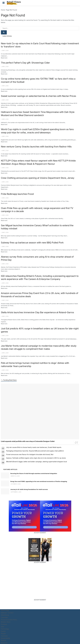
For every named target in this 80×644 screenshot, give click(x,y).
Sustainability (6, 638)
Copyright (4, 617)
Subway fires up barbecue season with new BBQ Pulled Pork (32, 243)
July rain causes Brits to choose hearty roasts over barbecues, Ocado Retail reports (34, 447)
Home (3, 10)
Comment (4, 636)
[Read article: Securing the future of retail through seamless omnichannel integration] (5, 475)
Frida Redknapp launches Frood (17, 194)
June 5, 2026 (5, 50)
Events (3, 631)
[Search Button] (76, 3)
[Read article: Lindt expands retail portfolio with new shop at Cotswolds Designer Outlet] (40, 411)
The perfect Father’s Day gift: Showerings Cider (25, 63)
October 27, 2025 (15, 484)
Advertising (5, 615)
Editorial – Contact (7, 613)
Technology (5, 629)
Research (4, 643)
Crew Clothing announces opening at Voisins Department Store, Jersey (38, 178)
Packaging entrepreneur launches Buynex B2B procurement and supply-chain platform (35, 451)
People (3, 634)
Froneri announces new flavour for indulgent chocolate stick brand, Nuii (30, 454)
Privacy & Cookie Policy (9, 620)
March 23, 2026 (15, 476)
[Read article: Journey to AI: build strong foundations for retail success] (5, 491)
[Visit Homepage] (14, 3)
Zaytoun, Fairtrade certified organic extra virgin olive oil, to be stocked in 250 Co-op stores (36, 458)
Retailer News (6, 622)
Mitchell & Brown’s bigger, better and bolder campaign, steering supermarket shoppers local (36, 462)
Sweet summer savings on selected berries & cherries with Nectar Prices (38, 96)
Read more (4, 58)
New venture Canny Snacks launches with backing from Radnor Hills (36, 147)
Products (4, 624)
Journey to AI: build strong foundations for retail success (29, 489)
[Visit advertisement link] (24, 516)
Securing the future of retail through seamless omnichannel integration (34, 473)
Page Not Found (11, 10)
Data (2, 627)
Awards (3, 640)
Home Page (5, 610)
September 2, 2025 (16, 492)
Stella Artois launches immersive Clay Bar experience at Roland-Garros (37, 312)
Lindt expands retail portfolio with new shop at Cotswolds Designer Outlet (28, 441)
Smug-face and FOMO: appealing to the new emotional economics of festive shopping (39, 481)
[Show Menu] (3, 3)
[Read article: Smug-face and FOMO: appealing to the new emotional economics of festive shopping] (5, 483)
